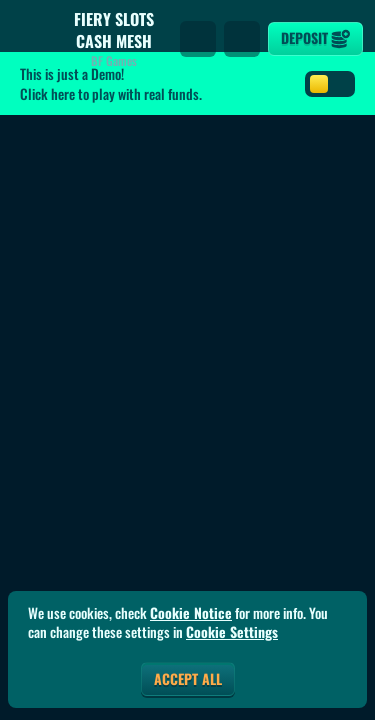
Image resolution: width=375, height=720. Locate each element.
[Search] (198, 39)
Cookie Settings (232, 632)
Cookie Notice (191, 613)
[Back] (30, 39)
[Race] (242, 39)
